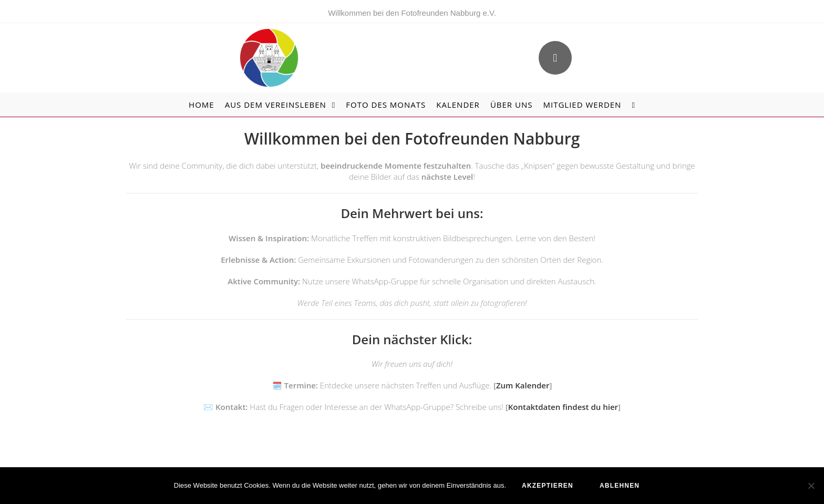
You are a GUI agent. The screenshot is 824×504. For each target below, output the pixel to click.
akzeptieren (548, 486)
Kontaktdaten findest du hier (563, 407)
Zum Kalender (523, 385)
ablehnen (620, 486)
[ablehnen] (811, 486)
